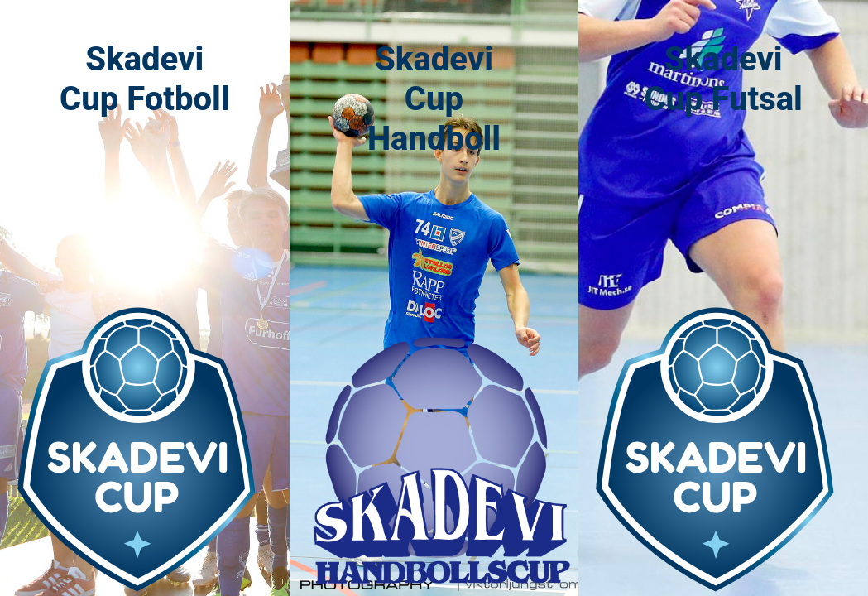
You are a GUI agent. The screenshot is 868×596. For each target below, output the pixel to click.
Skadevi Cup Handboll (434, 99)
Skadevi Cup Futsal (723, 79)
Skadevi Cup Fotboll (145, 79)
